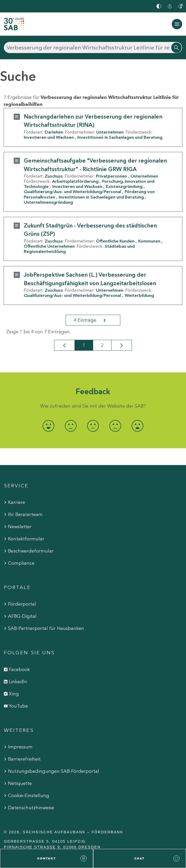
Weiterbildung (139, 295)
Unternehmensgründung (48, 202)
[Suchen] (93, 47)
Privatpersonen (111, 176)
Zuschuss (54, 176)
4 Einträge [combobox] (94, 320)
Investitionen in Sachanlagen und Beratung (120, 137)
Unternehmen (110, 132)
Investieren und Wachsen (49, 137)
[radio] (49, 426)
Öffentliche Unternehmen (49, 246)
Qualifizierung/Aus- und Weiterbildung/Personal (72, 192)
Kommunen (149, 241)
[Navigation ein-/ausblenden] (177, 24)
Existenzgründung (124, 186)
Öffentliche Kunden (115, 241)
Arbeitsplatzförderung (75, 181)
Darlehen (54, 132)
